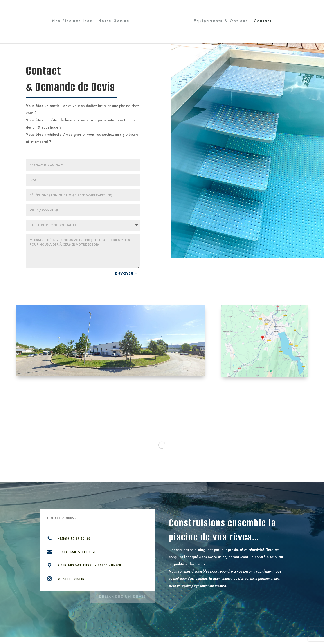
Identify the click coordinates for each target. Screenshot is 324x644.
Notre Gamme (114, 21)
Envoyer (124, 274)
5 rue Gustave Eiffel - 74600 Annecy (90, 565)
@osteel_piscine (72, 579)
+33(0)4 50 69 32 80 (74, 539)
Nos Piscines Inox (72, 21)
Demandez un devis (123, 596)
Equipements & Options (221, 21)
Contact (263, 21)
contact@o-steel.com (76, 552)
